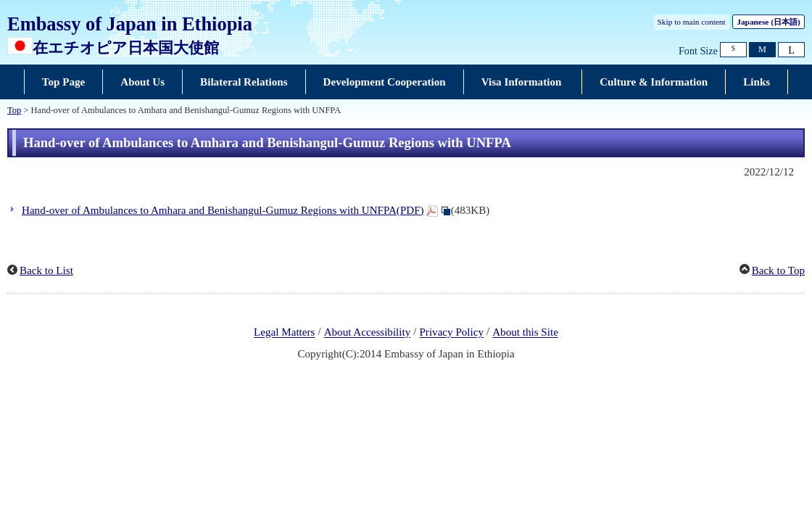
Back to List (46, 270)
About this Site (525, 333)
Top (14, 110)
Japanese (768, 22)
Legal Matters (284, 333)
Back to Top (778, 270)
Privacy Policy (451, 333)
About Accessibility (368, 333)
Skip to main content (692, 22)
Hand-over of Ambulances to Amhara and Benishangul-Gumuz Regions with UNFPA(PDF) (223, 210)
